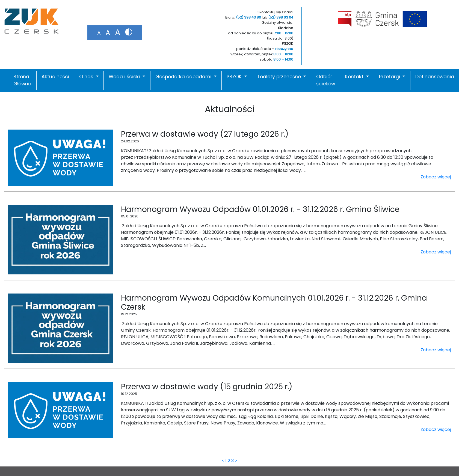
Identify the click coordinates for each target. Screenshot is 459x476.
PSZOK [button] (235, 77)
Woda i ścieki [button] (125, 77)
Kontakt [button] (355, 77)
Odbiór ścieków (326, 80)
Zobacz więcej (436, 177)
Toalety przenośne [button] (280, 77)
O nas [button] (87, 77)
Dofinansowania (435, 77)
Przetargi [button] (390, 77)
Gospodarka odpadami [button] (184, 77)
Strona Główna (22, 80)
